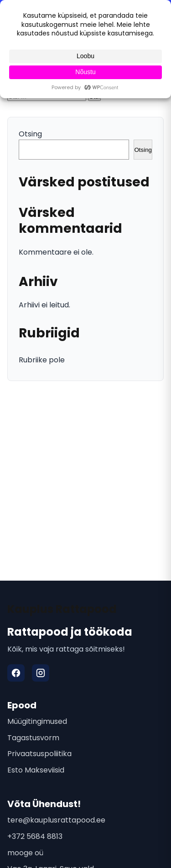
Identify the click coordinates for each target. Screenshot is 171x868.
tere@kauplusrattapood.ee (56, 820)
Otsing (30, 134)
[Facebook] (16, 673)
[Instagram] (41, 673)
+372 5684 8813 (35, 836)
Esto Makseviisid (36, 770)
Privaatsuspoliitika (39, 754)
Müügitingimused (37, 721)
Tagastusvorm (33, 738)
